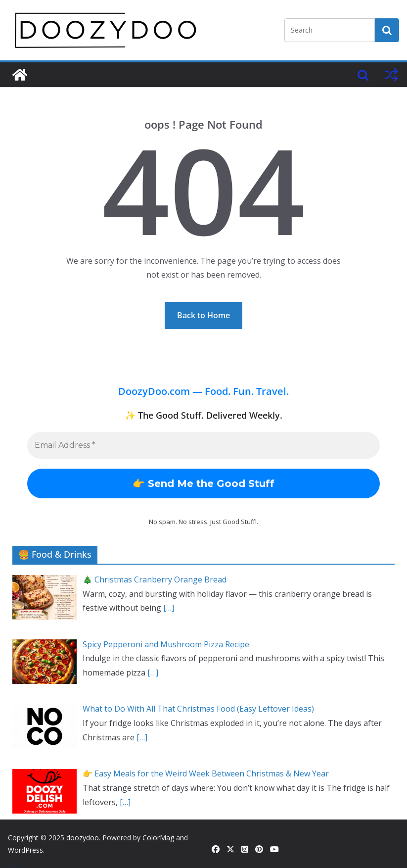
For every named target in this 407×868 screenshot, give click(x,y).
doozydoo (83, 838)
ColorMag (158, 838)
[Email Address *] (204, 445)
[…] (169, 608)
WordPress (25, 850)
